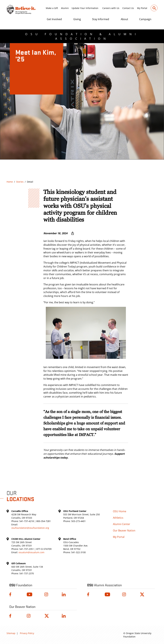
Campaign (145, 19)
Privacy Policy (27, 633)
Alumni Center (122, 524)
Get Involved (54, 19)
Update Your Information (85, 8)
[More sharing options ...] (73, 233)
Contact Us (128, 8)
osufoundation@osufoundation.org (30, 528)
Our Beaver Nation (124, 530)
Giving (77, 19)
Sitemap (11, 633)
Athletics (118, 518)
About (124, 19)
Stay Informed (101, 19)
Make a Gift (52, 8)
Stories (20, 182)
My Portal (142, 8)
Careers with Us (111, 8)
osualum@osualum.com (31, 552)
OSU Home (120, 511)
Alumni (65, 8)
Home (10, 182)
